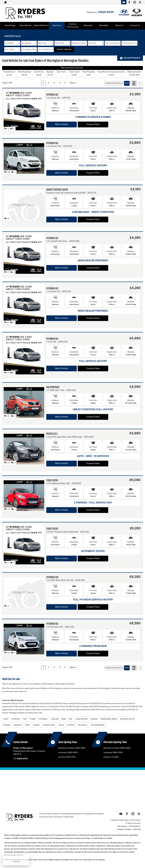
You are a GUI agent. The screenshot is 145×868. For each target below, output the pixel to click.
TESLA (61, 725)
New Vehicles (26, 26)
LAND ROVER (81, 719)
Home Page (10, 26)
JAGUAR (54, 719)
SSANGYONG (49, 725)
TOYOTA (71, 725)
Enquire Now (93, 124)
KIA (71, 719)
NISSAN (7, 725)
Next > (73, 83)
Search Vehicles (64, 50)
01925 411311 (106, 12)
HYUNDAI (43, 719)
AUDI (6, 719)
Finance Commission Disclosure (67, 814)
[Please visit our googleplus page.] (140, 2)
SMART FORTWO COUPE (57, 190)
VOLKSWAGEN (98, 725)
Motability (104, 26)
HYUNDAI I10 (52, 95)
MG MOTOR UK (127, 719)
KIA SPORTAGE (53, 387)
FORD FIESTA (52, 480)
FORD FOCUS (52, 529)
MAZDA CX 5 (52, 434)
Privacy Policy (46, 814)
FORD (33, 719)
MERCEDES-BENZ (109, 719)
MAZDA (94, 719)
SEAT (28, 725)
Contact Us (135, 26)
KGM (64, 719)
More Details (62, 124)
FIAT (25, 719)
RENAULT (18, 725)
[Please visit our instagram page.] (135, 2)
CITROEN (15, 719)
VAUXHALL (83, 725)
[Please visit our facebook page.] (129, 2)
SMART (36, 725)
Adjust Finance (132, 58)
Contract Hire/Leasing (72, 26)
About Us (119, 26)
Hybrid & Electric (41, 26)
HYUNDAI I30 (52, 577)
